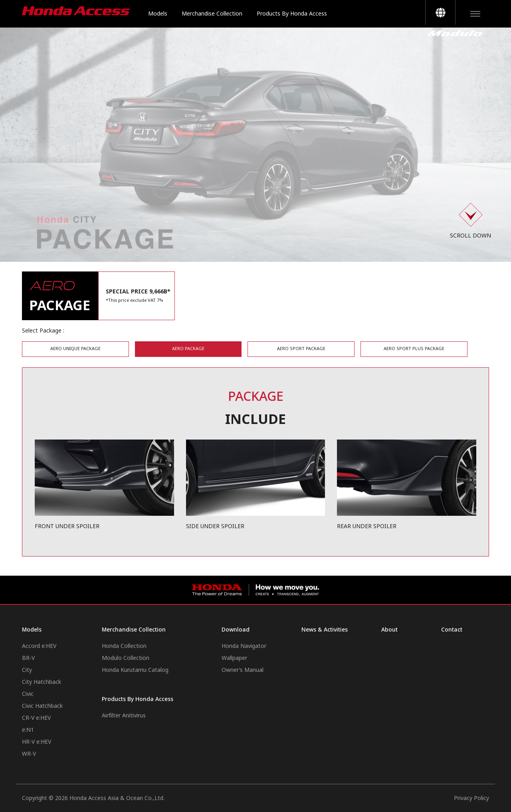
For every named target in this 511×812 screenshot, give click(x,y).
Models (158, 14)
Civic (28, 694)
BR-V (28, 658)
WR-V (29, 754)
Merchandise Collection (212, 14)
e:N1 (28, 730)
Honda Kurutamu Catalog (135, 670)
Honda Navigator (244, 646)
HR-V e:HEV (37, 742)
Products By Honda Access (292, 14)
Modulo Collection (126, 658)
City (27, 670)
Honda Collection (124, 646)
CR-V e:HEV (36, 718)
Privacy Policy (471, 798)
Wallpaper (234, 658)
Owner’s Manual (243, 670)
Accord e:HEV (39, 646)
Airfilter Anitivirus (124, 716)
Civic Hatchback (42, 706)
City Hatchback (42, 682)
